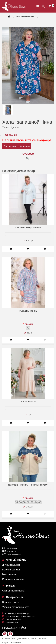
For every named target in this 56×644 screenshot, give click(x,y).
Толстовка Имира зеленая (28, 227)
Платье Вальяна (28, 401)
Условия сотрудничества (16, 607)
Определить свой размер (17, 146)
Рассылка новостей (13, 579)
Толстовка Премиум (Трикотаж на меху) (28, 485)
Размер (29, 324)
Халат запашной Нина (25, 17)
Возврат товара (11, 602)
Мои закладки (10, 574)
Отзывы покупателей (14, 591)
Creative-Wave (15, 642)
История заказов (11, 569)
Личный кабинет (11, 565)
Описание (11, 135)
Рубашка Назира (28, 311)
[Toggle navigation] (37, 6)
